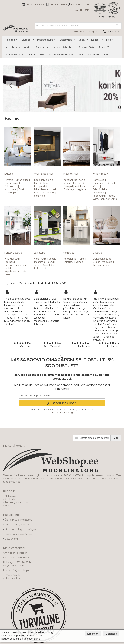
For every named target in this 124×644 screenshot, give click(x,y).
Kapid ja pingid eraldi (104, 183)
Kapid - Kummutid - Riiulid (15, 273)
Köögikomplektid (44, 180)
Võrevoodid (40, 259)
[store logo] (15, 28)
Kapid (81, 259)
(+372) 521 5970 (58, 5)
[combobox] (78, 26)
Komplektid (40, 186)
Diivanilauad (22, 180)
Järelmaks (10, 499)
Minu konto (80, 32)
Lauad (37, 183)
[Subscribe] (62, 403)
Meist (8, 506)
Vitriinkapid (11, 193)
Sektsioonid (11, 186)
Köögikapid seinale (44, 193)
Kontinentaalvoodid (74, 180)
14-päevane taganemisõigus (20, 529)
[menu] (62, 47)
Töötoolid (10, 262)
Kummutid (11, 189)
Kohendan (93, 634)
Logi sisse (95, 32)
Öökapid (68, 186)
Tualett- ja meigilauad (75, 189)
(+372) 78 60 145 (35, 5)
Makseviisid (11, 496)
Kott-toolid (40, 268)
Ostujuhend (11, 539)
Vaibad (79, 262)
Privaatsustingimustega (62, 412)
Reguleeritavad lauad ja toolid (17, 267)
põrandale (39, 196)
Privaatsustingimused (17, 525)
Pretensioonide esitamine (19, 534)
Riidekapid (80, 186)
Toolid (46, 183)
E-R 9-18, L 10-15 (80, 5)
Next (113, 85)
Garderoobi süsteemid (105, 199)
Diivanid (9, 180)
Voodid (67, 183)
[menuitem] (11, 40)
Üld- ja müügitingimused (18, 520)
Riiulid (22, 189)
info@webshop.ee (21, 570)
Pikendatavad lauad (45, 189)
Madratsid (79, 183)
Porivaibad (99, 193)
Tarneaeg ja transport (16, 502)
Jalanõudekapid (102, 189)
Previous (11, 85)
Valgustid (69, 262)
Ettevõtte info (13, 575)
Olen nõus (111, 634)
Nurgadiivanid (12, 183)
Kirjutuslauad (12, 259)
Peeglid (111, 196)
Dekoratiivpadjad (102, 259)
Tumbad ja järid (101, 265)
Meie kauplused (13, 578)
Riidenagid (99, 196)
